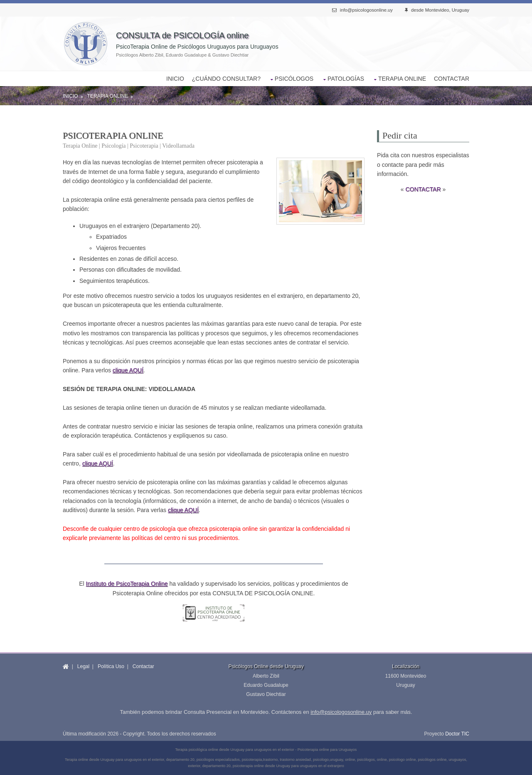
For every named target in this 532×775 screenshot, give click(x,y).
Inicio (70, 96)
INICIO (175, 79)
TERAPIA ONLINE (402, 79)
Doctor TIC (457, 734)
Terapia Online (108, 96)
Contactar (143, 666)
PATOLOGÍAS (346, 79)
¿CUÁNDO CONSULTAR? (226, 79)
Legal (83, 666)
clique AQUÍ (128, 370)
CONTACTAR (452, 79)
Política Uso (111, 666)
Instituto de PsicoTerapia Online (127, 584)
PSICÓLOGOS (294, 79)
